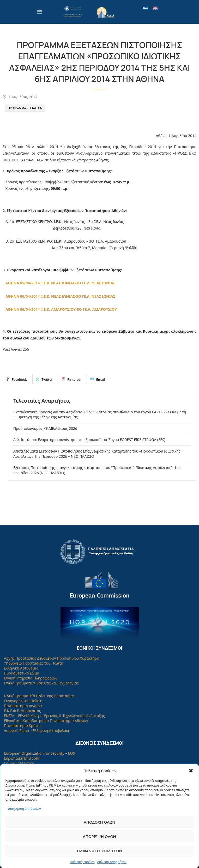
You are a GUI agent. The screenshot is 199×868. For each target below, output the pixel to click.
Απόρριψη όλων (99, 836)
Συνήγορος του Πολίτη (23, 701)
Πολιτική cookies (82, 862)
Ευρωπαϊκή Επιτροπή (22, 758)
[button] (191, 771)
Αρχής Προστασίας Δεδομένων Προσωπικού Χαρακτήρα (52, 658)
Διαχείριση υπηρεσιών (25, 809)
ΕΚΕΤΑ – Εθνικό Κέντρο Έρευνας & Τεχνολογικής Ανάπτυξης (54, 716)
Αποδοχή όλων (99, 822)
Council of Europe (19, 763)
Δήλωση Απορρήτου (112, 862)
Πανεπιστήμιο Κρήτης (23, 726)
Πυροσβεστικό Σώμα (22, 673)
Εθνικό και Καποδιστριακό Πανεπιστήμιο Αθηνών (46, 721)
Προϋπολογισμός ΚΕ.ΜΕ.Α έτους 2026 (45, 428)
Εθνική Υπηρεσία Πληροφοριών (31, 678)
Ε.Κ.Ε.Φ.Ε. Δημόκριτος (22, 711)
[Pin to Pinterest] (72, 379)
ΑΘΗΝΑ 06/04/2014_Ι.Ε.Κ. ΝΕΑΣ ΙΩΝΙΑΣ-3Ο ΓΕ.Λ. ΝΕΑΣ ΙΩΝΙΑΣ (60, 296)
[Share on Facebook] (16, 379)
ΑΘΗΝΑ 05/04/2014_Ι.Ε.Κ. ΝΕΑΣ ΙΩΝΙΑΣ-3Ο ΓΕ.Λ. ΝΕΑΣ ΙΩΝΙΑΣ (60, 283)
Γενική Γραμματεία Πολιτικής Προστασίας (39, 696)
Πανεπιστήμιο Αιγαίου (23, 706)
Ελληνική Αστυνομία (21, 668)
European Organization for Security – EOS (39, 753)
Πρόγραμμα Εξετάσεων (25, 108)
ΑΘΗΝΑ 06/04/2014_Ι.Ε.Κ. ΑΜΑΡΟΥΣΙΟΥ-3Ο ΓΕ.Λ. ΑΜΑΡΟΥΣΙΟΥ (61, 309)
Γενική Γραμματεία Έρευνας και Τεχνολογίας (41, 683)
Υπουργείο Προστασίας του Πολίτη (34, 663)
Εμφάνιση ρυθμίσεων (99, 851)
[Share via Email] (98, 379)
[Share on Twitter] (44, 379)
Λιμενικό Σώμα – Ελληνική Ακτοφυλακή (37, 731)
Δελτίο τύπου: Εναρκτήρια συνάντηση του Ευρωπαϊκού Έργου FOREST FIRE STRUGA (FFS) (89, 440)
